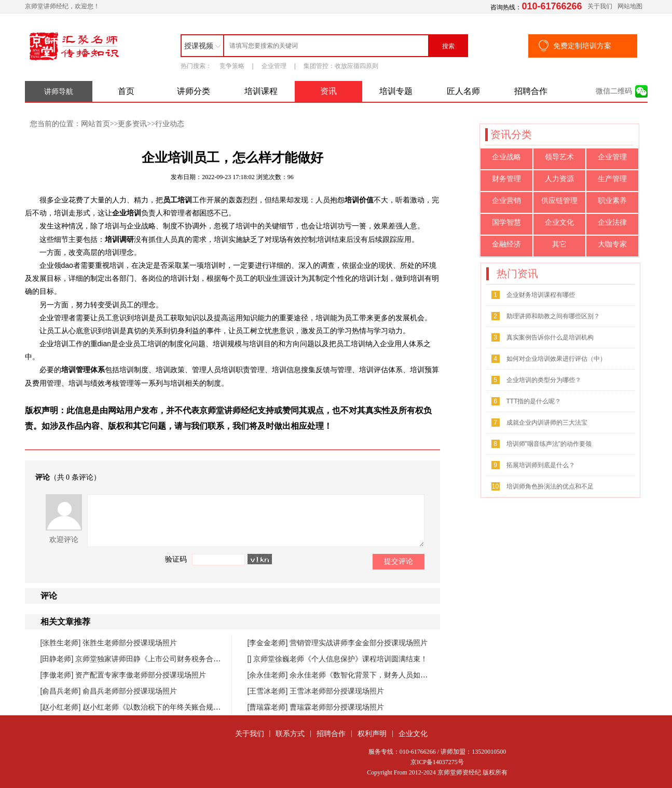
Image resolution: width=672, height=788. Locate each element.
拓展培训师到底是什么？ (541, 465)
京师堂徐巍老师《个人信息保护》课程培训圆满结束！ (340, 659)
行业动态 (170, 124)
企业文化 (559, 222)
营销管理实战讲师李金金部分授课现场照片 (359, 643)
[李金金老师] (269, 643)
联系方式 (290, 733)
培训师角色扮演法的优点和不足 (550, 486)
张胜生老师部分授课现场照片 (130, 643)
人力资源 (559, 179)
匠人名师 (463, 91)
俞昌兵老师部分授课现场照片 (130, 691)
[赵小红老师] (62, 707)
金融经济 (506, 244)
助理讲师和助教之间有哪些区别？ (553, 316)
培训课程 (261, 91)
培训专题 (396, 91)
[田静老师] (58, 659)
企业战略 (506, 157)
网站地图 (630, 6)
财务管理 (506, 179)
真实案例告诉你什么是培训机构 (550, 337)
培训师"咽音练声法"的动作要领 (549, 444)
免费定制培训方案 (582, 46)
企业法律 (612, 222)
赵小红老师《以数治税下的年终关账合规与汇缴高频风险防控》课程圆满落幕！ (210, 707)
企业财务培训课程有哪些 (541, 295)
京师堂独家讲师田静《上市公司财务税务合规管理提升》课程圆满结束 (188, 659)
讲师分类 (194, 91)
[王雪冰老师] (269, 691)
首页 (126, 91)
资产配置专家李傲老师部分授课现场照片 (141, 675)
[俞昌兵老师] (62, 691)
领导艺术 (559, 157)
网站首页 (95, 124)
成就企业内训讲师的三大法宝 (547, 423)
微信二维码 (614, 91)
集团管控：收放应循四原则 (341, 66)
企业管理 (274, 66)
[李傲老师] (58, 675)
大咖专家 (612, 244)
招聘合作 (531, 91)
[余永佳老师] (269, 675)
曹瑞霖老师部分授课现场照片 (337, 707)
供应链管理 (559, 201)
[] (251, 659)
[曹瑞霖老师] (269, 707)
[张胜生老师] (62, 643)
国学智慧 (506, 222)
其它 (559, 244)
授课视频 (199, 46)
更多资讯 (132, 124)
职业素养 (612, 201)
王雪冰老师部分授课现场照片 (337, 691)
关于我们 (600, 6)
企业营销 (506, 201)
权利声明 (372, 733)
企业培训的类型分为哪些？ (544, 380)
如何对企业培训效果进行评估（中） (556, 359)
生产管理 (612, 179)
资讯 (328, 91)
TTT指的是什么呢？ (534, 401)
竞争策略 (232, 66)
